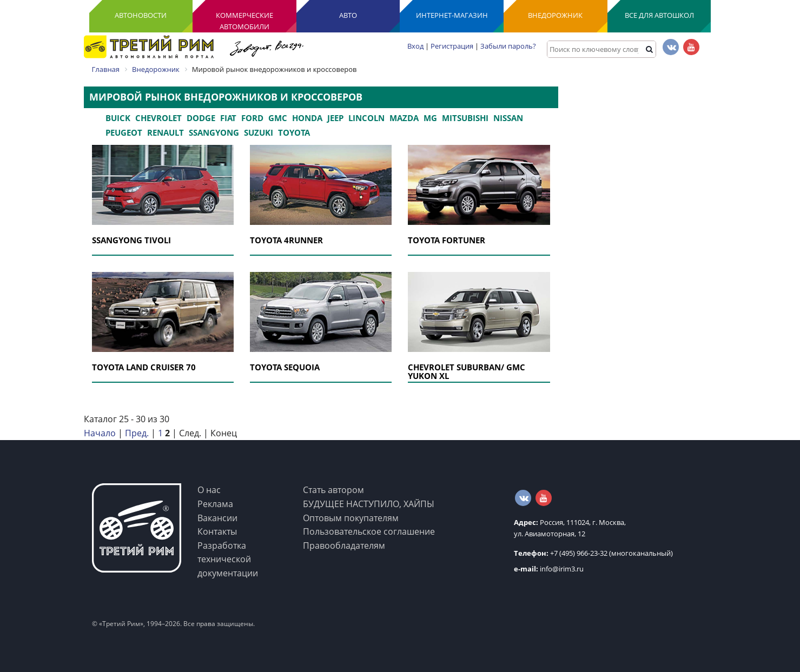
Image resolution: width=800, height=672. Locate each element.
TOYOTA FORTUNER (447, 240)
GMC (278, 118)
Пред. (137, 433)
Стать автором (333, 490)
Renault (166, 132)
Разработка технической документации (228, 559)
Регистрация (452, 46)
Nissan (508, 118)
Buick (118, 118)
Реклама (215, 504)
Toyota (294, 132)
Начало (100, 433)
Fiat (228, 118)
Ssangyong (214, 132)
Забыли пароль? (508, 46)
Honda (307, 118)
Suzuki (259, 132)
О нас (209, 490)
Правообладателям (344, 545)
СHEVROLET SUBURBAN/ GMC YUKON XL (467, 372)
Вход (415, 46)
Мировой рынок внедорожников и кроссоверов (226, 97)
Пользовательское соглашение (369, 531)
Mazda (404, 118)
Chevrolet (158, 118)
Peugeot (124, 132)
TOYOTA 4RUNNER (286, 240)
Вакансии (217, 518)
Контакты (217, 531)
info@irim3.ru (549, 569)
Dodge (201, 118)
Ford (252, 118)
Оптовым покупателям (351, 518)
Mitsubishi (465, 118)
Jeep (335, 118)
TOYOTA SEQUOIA (285, 367)
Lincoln (366, 118)
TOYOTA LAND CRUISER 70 (144, 367)
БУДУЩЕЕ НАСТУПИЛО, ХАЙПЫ (369, 504)
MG (430, 118)
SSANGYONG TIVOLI (131, 240)
